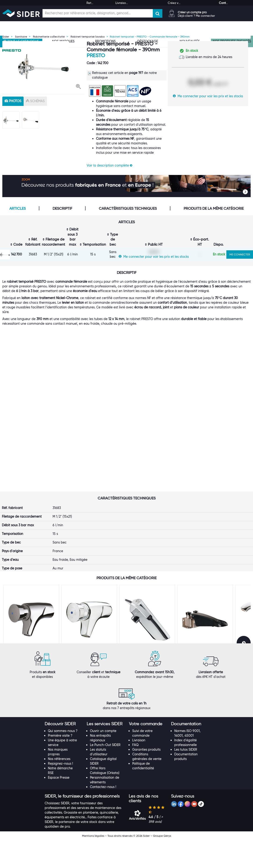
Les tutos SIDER (186, 777)
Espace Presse (59, 805)
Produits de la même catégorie (214, 209)
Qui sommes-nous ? (63, 759)
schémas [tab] (35, 101)
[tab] (63, 752)
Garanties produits (146, 777)
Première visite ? (60, 763)
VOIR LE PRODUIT (31, 656)
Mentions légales (93, 863)
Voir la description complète (109, 165)
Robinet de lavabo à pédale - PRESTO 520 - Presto (201, 628)
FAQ (135, 773)
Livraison (139, 768)
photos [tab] (13, 101)
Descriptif (62, 209)
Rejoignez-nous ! (60, 791)
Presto (96, 55)
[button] (78, 87)
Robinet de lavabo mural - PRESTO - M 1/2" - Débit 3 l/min (30, 628)
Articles (18, 209)
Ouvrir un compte (103, 759)
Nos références (59, 787)
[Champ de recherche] (98, 13)
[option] (43, 66)
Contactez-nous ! (103, 815)
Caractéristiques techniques (128, 209)
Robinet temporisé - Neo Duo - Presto (144, 626)
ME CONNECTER (240, 254)
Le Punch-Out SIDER (105, 773)
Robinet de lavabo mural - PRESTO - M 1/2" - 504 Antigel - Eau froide (88, 628)
